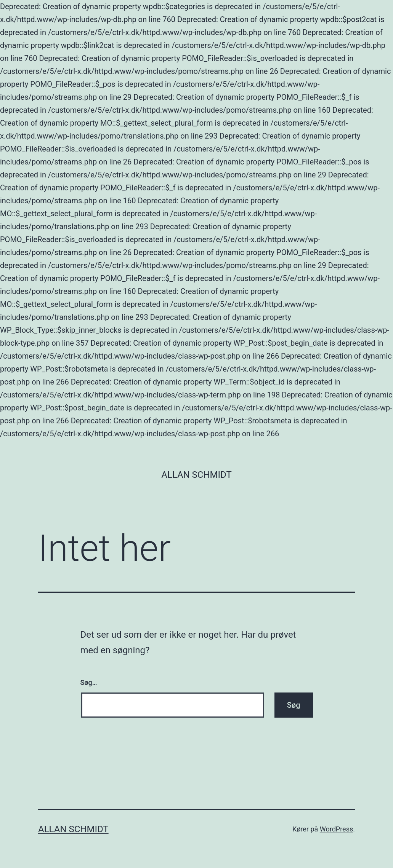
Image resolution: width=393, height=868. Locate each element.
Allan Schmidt (196, 475)
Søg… (89, 682)
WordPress (336, 829)
